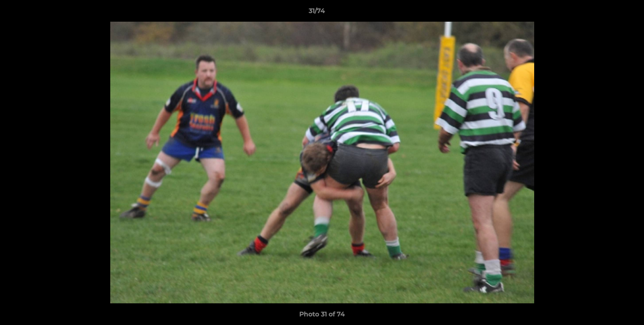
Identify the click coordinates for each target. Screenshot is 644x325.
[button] (606, 13)
